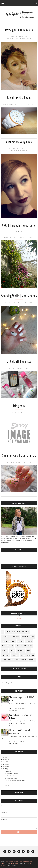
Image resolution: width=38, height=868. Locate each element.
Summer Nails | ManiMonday (19, 456)
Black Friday (16, 632)
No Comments (14, 726)
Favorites (12, 641)
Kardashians (28, 646)
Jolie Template (14, 863)
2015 (5, 769)
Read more (21, 708)
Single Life (31, 655)
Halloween (16, 39)
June (6, 785)
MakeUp (22, 39)
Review (23, 655)
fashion (25, 104)
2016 (5, 767)
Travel (4, 660)
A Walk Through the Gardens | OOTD (19, 228)
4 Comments (13, 711)
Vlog (18, 660)
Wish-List (24, 660)
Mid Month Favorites (19, 361)
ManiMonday (29, 303)
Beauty (9, 39)
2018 (5, 762)
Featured (20, 641)
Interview (10, 646)
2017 (5, 764)
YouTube (32, 660)
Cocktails (5, 637)
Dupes (32, 637)
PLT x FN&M (15, 655)
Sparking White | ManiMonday (19, 296)
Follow (19, 619)
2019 (5, 759)
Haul (3, 646)
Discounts (25, 637)
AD (3, 632)
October (7, 771)
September (8, 783)
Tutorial (29, 39)
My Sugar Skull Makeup (19, 30)
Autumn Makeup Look (19, 142)
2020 (5, 757)
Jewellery (31, 104)
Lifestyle (5, 651)
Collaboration (15, 637)
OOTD (32, 237)
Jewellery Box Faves (19, 98)
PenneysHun (6, 655)
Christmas (25, 632)
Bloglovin (19, 406)
